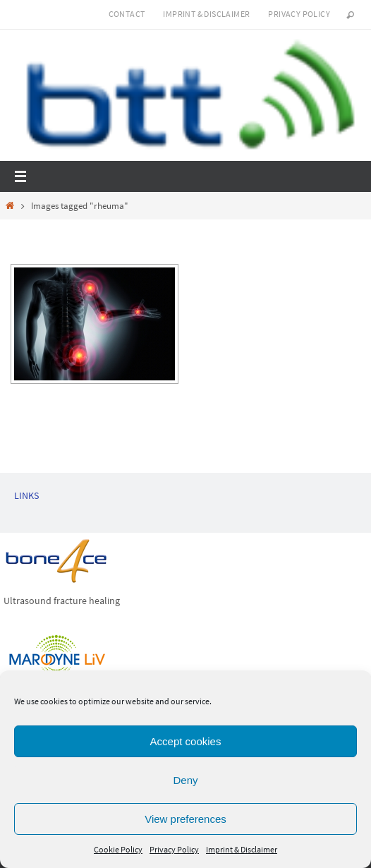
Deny (185, 780)
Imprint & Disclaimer (242, 849)
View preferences (185, 819)
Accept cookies (186, 741)
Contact (127, 14)
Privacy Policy (174, 849)
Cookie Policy (118, 849)
